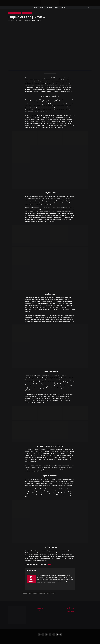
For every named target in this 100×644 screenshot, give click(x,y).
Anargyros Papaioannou (37, 21)
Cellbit (30, 594)
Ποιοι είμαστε (41, 609)
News (35, 8)
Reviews (42, 8)
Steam (49, 564)
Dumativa (35, 594)
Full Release (19, 13)
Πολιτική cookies (70, 612)
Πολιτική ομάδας (70, 609)
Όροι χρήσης (69, 607)
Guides (63, 8)
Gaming (26, 13)
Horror (48, 594)
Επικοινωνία (40, 607)
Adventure (25, 594)
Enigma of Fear (42, 594)
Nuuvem (53, 594)
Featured (50, 8)
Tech (57, 8)
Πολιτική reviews (70, 610)
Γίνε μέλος (40, 610)
